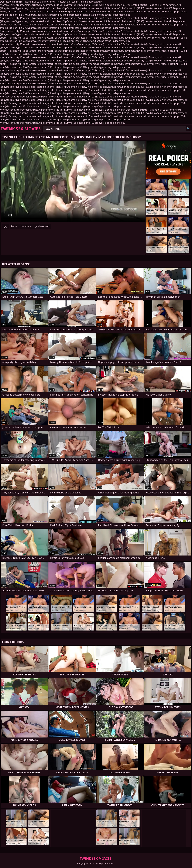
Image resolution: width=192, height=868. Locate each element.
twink (14, 226)
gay (6, 226)
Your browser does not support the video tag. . (73, 181)
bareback (26, 226)
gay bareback (42, 226)
